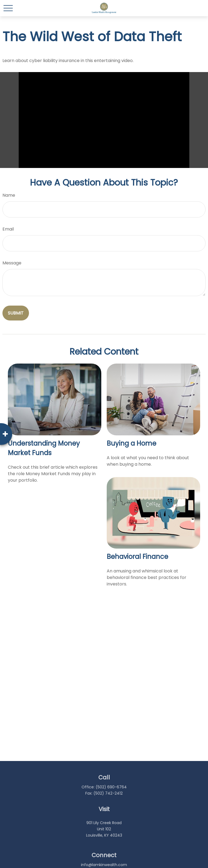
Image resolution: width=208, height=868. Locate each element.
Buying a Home (131, 443)
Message (12, 263)
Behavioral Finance (137, 557)
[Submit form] (16, 313)
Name (9, 195)
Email (8, 229)
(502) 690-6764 (111, 787)
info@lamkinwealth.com (104, 865)
